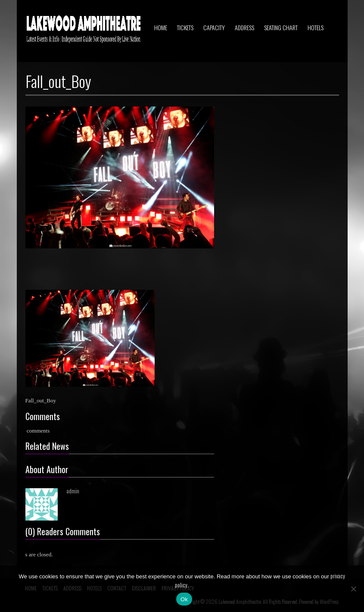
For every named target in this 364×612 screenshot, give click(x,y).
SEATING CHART (281, 27)
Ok (184, 599)
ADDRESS (244, 27)
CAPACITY (214, 27)
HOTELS (316, 27)
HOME (161, 27)
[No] (353, 589)
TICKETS (185, 27)
